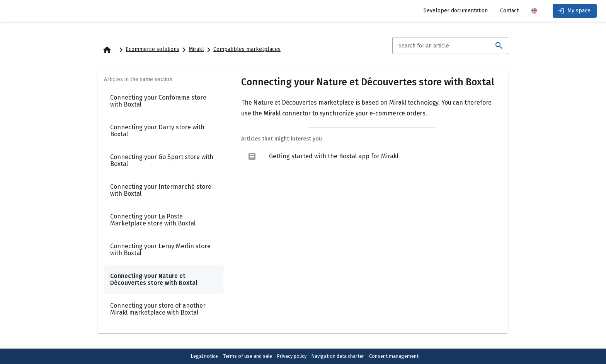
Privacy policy (292, 356)
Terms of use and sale (248, 356)
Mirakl (196, 49)
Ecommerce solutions (152, 49)
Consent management (394, 356)
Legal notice (204, 356)
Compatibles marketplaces (247, 49)
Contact (509, 11)
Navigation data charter (338, 356)
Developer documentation (455, 11)
